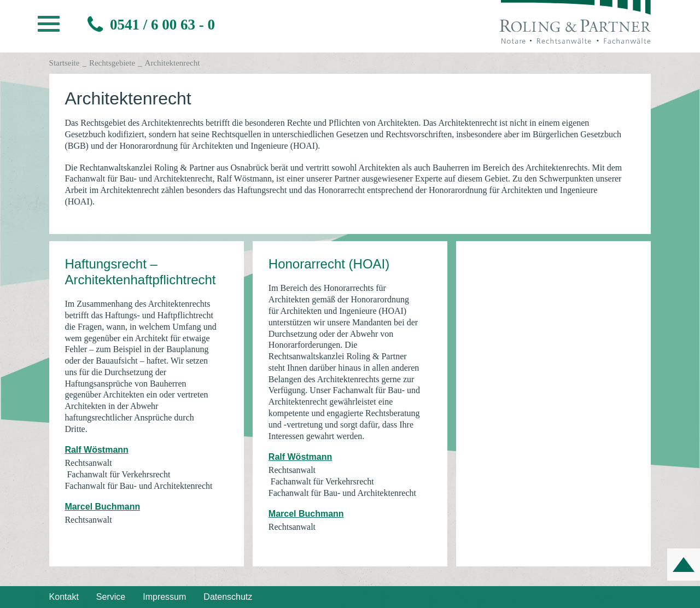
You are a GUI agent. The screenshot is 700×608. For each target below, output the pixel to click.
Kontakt (64, 597)
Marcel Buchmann (102, 507)
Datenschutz (228, 597)
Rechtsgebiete (112, 63)
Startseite (65, 63)
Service (111, 597)
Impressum (164, 597)
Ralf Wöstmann (96, 450)
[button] (49, 27)
